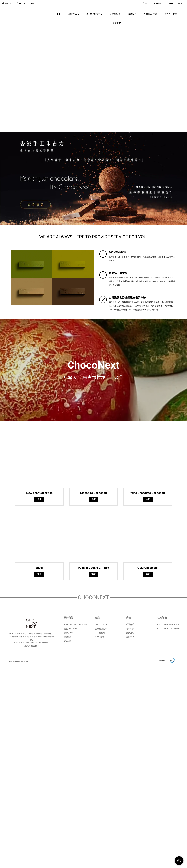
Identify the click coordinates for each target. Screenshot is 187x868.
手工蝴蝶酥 (100, 633)
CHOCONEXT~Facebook (169, 624)
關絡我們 (68, 637)
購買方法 (130, 637)
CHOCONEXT (101, 624)
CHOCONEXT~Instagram (169, 629)
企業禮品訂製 (101, 629)
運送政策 (130, 633)
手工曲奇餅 (100, 637)
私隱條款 (130, 624)
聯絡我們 (68, 641)
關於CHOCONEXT (72, 629)
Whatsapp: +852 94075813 (76, 624)
